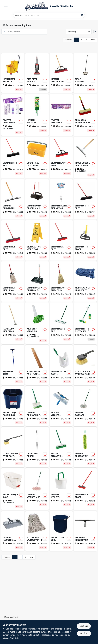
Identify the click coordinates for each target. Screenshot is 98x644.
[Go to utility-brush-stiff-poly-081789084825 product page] (85, 365)
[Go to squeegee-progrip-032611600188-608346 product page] (85, 531)
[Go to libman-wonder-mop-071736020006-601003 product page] (37, 489)
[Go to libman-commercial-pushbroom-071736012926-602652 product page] (61, 73)
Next (93, 40)
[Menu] (6, 6)
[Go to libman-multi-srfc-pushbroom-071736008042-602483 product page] (61, 240)
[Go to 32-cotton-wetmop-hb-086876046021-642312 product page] (37, 531)
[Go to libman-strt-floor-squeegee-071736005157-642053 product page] (85, 240)
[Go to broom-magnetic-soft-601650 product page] (61, 447)
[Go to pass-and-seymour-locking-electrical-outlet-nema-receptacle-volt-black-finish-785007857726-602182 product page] (85, 489)
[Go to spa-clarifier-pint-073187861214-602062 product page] (61, 365)
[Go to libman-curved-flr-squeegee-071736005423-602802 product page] (13, 199)
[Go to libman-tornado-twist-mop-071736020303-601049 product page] (85, 406)
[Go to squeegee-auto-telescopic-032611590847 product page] (13, 365)
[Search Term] (49, 15)
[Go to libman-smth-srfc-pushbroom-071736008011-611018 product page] (13, 158)
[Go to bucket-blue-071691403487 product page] (61, 531)
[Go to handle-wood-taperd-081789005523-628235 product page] (37, 365)
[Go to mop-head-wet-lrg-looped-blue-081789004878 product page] (85, 282)
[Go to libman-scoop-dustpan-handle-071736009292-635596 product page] (37, 282)
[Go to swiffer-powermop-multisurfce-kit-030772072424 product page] (61, 115)
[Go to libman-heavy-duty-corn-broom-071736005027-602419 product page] (61, 282)
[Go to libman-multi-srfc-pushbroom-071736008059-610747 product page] (13, 240)
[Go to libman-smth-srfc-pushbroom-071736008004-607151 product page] (85, 199)
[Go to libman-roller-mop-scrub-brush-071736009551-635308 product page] (61, 199)
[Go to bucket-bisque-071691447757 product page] (13, 489)
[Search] (82, 15)
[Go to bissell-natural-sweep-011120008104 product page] (85, 73)
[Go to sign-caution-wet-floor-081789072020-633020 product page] (37, 240)
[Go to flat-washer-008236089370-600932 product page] (85, 323)
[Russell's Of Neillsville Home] (37, 6)
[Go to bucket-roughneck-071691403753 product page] (13, 406)
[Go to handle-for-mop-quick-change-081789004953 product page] (13, 323)
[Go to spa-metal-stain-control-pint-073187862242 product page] (37, 406)
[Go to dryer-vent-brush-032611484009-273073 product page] (37, 447)
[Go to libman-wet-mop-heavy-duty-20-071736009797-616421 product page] (13, 282)
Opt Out (84, 633)
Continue (84, 626)
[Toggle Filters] (95, 32)
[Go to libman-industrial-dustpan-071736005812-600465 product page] (13, 531)
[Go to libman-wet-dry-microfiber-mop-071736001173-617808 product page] (61, 323)
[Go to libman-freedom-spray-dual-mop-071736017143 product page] (37, 115)
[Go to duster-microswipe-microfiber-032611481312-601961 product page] (85, 447)
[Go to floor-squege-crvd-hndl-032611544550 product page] (85, 158)
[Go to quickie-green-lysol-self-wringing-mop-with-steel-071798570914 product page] (37, 323)
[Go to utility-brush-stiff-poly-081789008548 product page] (13, 447)
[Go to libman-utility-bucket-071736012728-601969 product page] (61, 489)
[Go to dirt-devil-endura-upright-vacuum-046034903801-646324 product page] (37, 73)
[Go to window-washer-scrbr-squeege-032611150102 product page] (61, 406)
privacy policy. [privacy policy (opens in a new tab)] (13, 635)
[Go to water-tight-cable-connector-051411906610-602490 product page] (37, 199)
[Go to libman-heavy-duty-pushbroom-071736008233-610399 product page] (61, 158)
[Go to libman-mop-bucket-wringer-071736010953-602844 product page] (13, 73)
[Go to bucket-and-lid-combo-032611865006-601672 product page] (37, 158)
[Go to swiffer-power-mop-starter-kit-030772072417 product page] (13, 115)
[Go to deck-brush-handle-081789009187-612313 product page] (85, 115)
